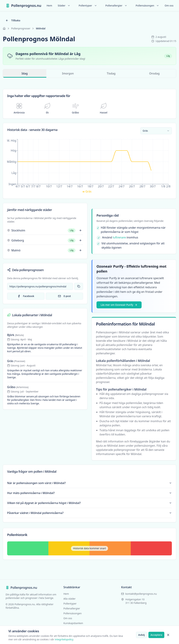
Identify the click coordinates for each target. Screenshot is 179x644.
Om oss (169, 6)
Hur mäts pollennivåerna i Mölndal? (89, 493)
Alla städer (70, 599)
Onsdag (154, 73)
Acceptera (156, 635)
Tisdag (111, 73)
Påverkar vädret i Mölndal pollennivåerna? (89, 513)
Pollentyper (88, 6)
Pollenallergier (116, 6)
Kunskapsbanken (73, 623)
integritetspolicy (64, 639)
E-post (65, 296)
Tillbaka (13, 20)
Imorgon (68, 73)
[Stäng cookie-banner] (168, 635)
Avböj (142, 635)
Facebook (26, 296)
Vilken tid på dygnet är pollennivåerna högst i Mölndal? (89, 503)
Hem (49, 6)
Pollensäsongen (147, 6)
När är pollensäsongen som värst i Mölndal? (89, 483)
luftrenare (119, 237)
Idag (25, 75)
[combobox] (156, 131)
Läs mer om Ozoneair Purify (119, 305)
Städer (64, 6)
